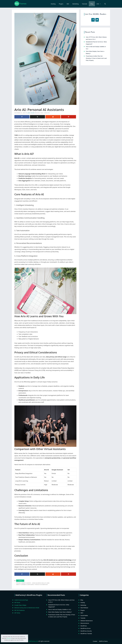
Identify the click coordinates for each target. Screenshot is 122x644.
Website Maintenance (87, 621)
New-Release (84, 608)
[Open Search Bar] (105, 4)
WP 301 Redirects (20, 610)
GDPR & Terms (103, 641)
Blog (92, 4)
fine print (9, 638)
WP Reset (17, 603)
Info (100, 4)
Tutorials (85, 4)
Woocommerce (85, 623)
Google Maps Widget (20, 605)
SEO (68, 4)
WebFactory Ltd (33, 641)
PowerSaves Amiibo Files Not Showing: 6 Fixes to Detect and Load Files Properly (96, 58)
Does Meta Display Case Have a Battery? (60, 612)
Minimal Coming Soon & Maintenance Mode (27, 608)
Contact (95, 641)
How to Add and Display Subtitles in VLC (60, 609)
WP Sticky (17, 613)
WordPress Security (86, 631)
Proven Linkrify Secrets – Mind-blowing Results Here (33, 583)
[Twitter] (97, 20)
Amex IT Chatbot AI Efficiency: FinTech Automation (32, 585)
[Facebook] (93, 20)
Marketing (75, 4)
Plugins (61, 4)
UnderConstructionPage (21, 600)
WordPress (84, 626)
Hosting (53, 4)
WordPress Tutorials (86, 634)
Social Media (84, 615)
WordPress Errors (86, 628)
